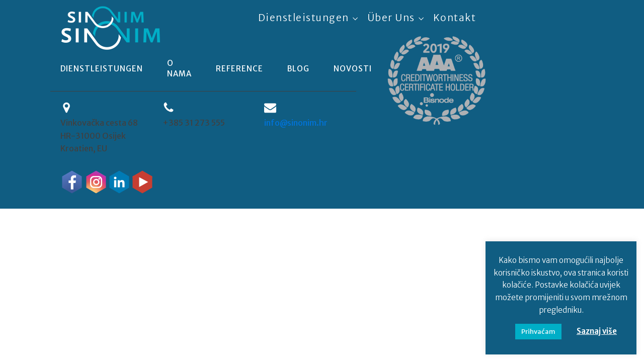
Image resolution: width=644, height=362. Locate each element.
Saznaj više (597, 331)
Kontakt (455, 18)
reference (239, 69)
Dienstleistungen (304, 18)
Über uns (391, 18)
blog (298, 69)
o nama (179, 68)
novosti (353, 69)
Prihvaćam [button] (538, 332)
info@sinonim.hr (296, 123)
